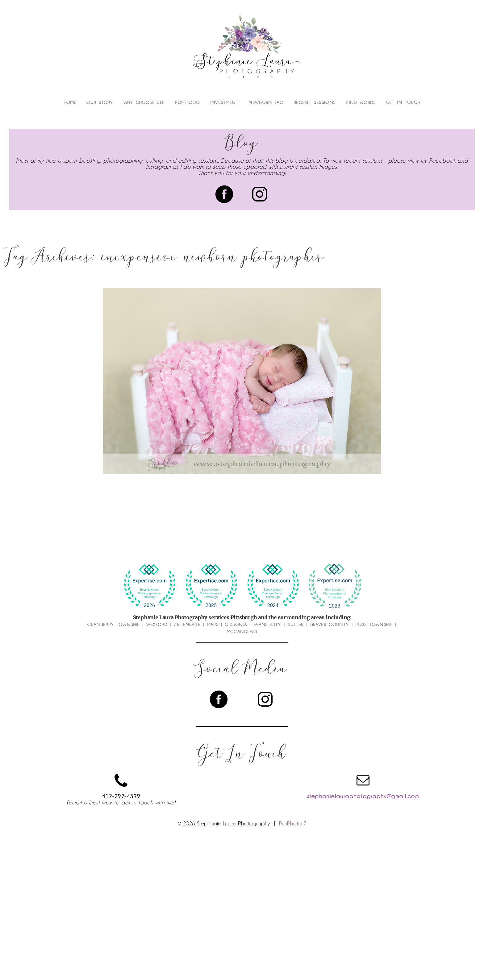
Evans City (267, 625)
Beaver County (330, 625)
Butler (296, 625)
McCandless (242, 632)
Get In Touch (403, 102)
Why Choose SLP (144, 102)
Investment (224, 102)
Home (70, 102)
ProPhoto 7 (293, 823)
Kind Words (361, 102)
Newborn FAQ (266, 102)
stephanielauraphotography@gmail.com (363, 796)
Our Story (100, 102)
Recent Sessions (315, 102)
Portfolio (188, 102)
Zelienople (187, 625)
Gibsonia (236, 625)
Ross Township (374, 625)
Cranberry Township (113, 625)
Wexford (157, 625)
